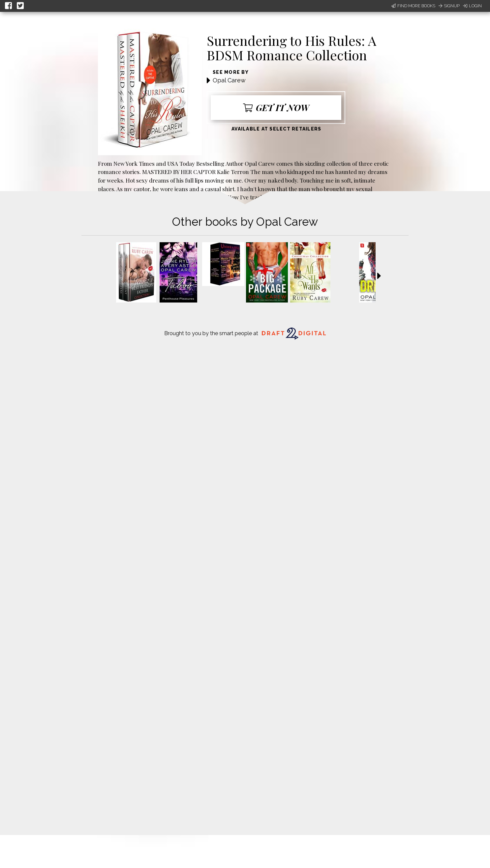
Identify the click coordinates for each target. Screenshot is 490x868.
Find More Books (413, 6)
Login (472, 6)
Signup (449, 6)
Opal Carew (229, 80)
